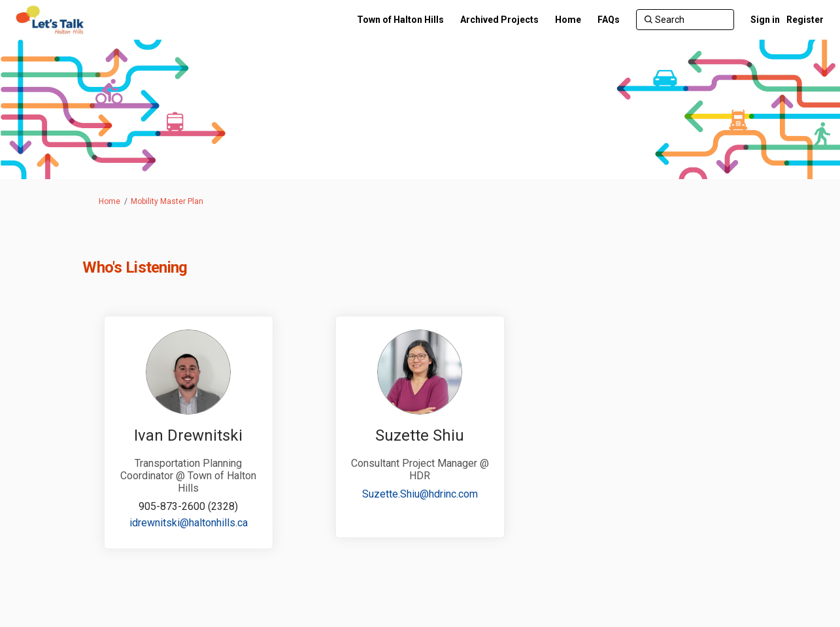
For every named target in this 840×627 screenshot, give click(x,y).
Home (109, 201)
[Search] (685, 20)
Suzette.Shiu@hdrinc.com (420, 494)
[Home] (568, 20)
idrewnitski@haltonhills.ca (189, 523)
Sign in (765, 20)
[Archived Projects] (499, 20)
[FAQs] (609, 20)
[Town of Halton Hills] (400, 20)
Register (805, 20)
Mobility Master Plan (167, 201)
